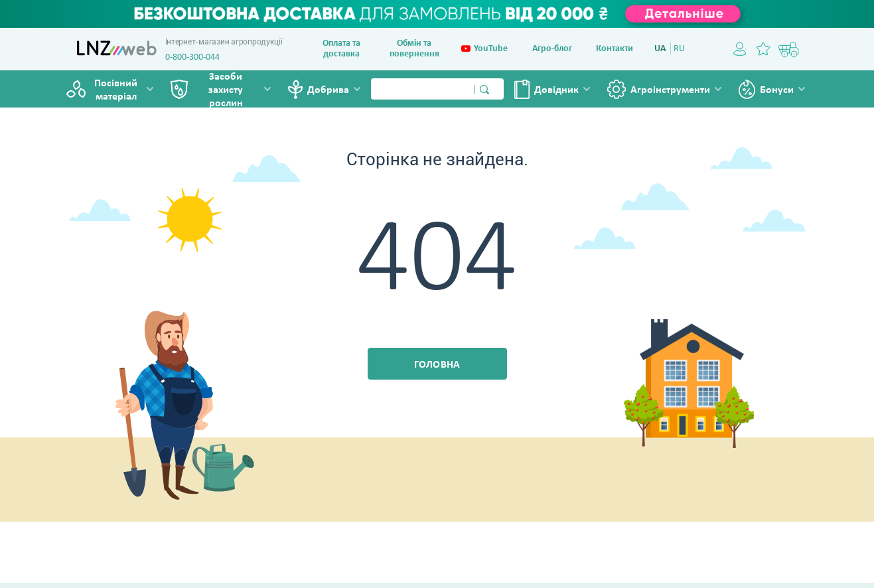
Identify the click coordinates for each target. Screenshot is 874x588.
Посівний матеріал (116, 90)
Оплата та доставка (341, 49)
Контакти (615, 49)
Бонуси (777, 90)
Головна (437, 365)
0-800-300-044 (192, 57)
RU (679, 49)
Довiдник (556, 90)
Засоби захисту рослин (226, 90)
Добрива (328, 90)
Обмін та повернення (414, 49)
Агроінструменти (670, 90)
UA (660, 49)
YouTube (484, 49)
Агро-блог (552, 49)
